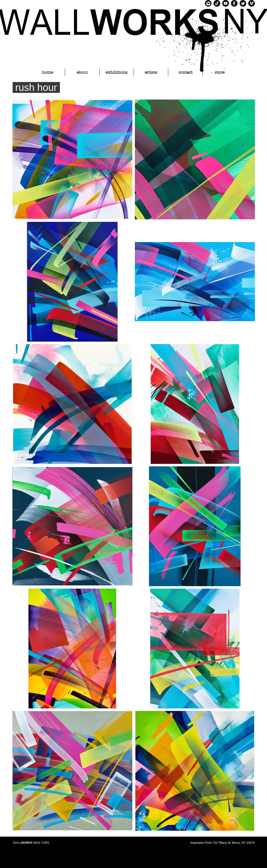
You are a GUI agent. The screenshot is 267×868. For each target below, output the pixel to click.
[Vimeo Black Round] (252, 3)
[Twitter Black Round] (243, 3)
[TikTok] (217, 3)
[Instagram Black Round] (208, 3)
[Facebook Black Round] (234, 3)
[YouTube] (226, 3)
